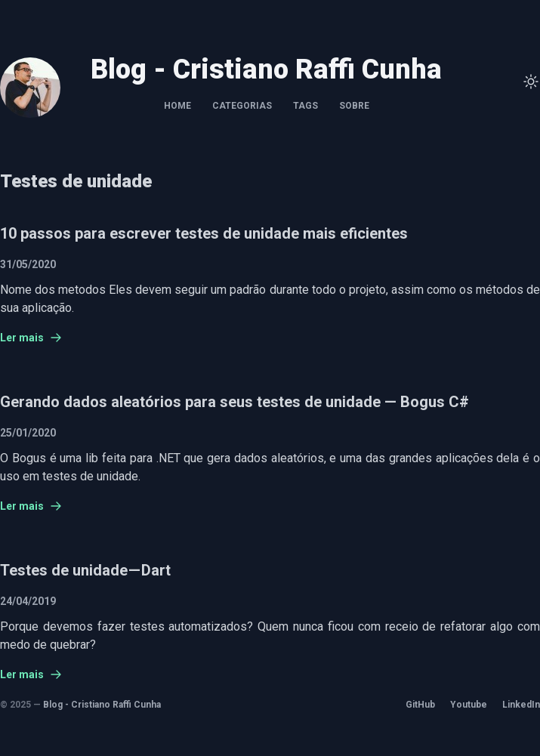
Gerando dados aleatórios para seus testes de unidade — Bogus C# (235, 402)
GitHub (420, 705)
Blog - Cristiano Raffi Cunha (102, 705)
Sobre (354, 106)
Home (177, 106)
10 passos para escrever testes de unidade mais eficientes (204, 233)
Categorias (242, 106)
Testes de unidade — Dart (85, 570)
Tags (305, 106)
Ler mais (31, 338)
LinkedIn (521, 705)
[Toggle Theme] (531, 82)
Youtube (469, 705)
